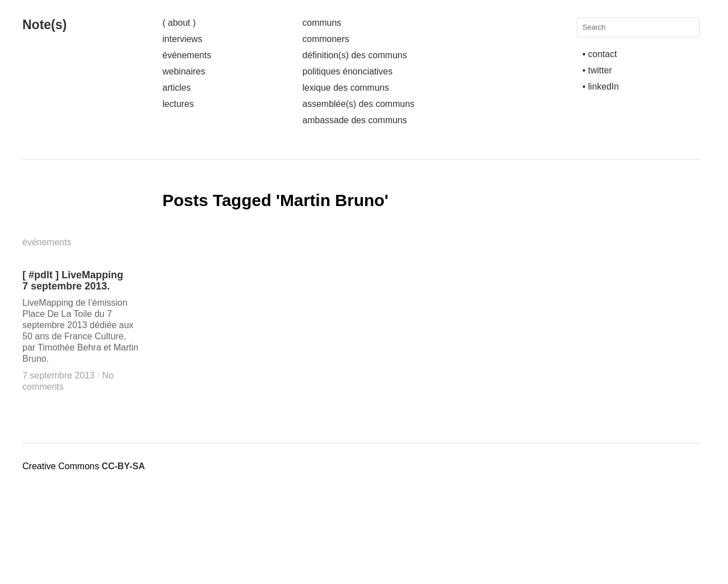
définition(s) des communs (355, 55)
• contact (600, 54)
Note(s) (45, 25)
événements (187, 55)
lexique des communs (346, 88)
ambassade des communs (355, 120)
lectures (178, 104)
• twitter (597, 70)
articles (177, 88)
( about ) (179, 23)
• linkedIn (601, 87)
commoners (326, 39)
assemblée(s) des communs (358, 104)
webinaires (184, 71)
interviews (182, 39)
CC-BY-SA (123, 466)
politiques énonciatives (347, 71)
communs (322, 23)
